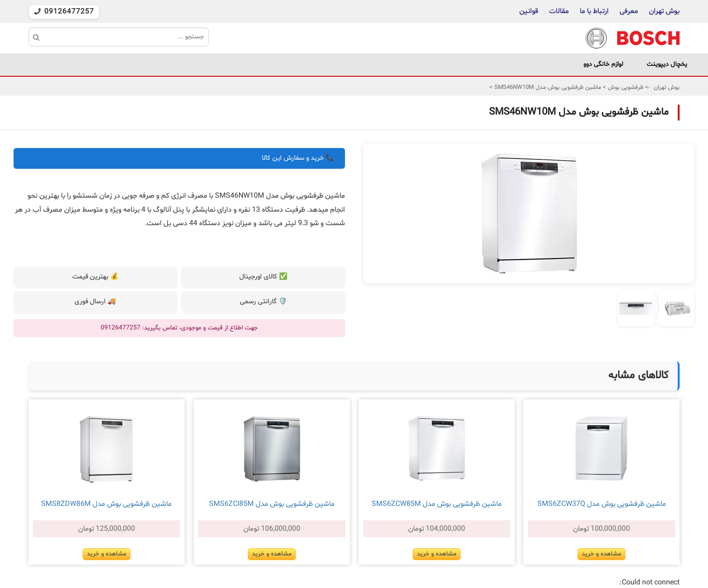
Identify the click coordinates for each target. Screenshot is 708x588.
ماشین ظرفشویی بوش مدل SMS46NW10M (547, 88)
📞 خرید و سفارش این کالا (298, 158)
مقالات (559, 11)
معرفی (629, 11)
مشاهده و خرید (601, 554)
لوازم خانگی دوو (603, 64)
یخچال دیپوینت (667, 64)
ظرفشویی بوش (625, 88)
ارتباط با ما (593, 11)
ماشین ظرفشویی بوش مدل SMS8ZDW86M (106, 504)
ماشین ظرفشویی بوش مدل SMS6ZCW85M (437, 504)
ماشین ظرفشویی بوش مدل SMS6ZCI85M (272, 504)
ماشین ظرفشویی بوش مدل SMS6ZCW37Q (602, 504)
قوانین (529, 11)
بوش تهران (664, 11)
